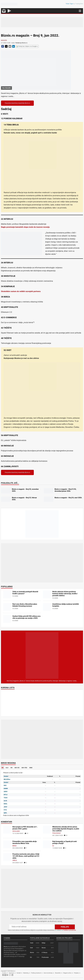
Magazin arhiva (67, 973)
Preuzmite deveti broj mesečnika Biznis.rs (17, 103)
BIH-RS (17, 768)
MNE (31, 768)
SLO (7, 768)
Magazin (4, 40)
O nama (4, 973)
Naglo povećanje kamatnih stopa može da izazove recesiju (25, 227)
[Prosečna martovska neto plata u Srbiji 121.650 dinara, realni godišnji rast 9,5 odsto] (7, 857)
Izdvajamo (16, 831)
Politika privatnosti (36, 973)
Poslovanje (56, 833)
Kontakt (19, 973)
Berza (14, 846)
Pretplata (76, 973)
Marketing (26, 973)
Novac (44, 948)
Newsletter (58, 973)
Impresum (11, 973)
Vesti (32, 943)
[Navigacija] (80, 11)
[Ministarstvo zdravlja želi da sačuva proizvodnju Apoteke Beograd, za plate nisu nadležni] (47, 829)
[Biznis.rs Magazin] (42, 655)
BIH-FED (24, 768)
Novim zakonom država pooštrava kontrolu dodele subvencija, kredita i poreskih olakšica (65, 594)
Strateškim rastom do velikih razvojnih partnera (21, 291)
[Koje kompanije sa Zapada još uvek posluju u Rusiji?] (47, 844)
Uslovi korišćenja (48, 973)
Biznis (32, 952)
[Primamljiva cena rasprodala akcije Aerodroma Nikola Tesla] (7, 844)
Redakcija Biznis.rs (21, 43)
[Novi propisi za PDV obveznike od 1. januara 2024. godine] (7, 829)
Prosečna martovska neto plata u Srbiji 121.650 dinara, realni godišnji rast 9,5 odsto (26, 856)
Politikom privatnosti (70, 930)
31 (27, 833)
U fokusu (44, 952)
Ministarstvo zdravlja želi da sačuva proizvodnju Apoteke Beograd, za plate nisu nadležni (66, 829)
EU (53, 846)
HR (11, 768)
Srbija (15, 860)
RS (3, 768)
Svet (31, 948)
